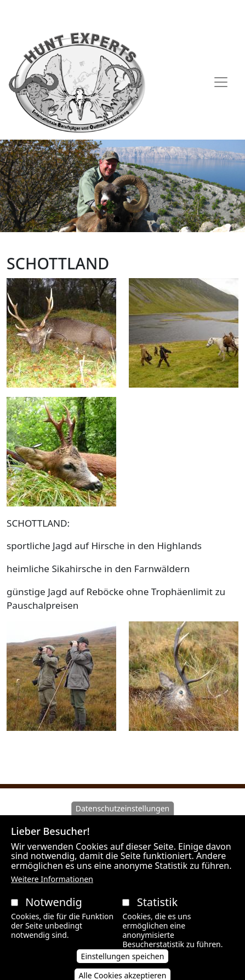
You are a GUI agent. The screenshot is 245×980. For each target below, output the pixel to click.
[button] (61, 336)
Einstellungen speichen (123, 968)
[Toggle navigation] (221, 82)
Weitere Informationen (52, 891)
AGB (61, 13)
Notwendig (54, 914)
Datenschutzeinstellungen (123, 820)
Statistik (157, 914)
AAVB (37, 13)
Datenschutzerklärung (121, 13)
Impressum (196, 13)
